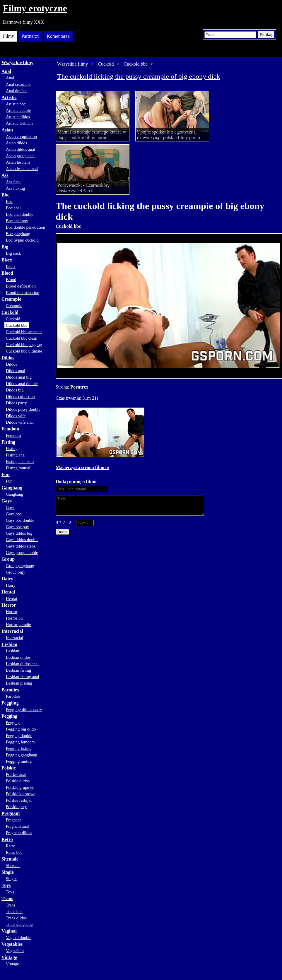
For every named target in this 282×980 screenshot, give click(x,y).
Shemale (10, 859)
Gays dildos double (22, 540)
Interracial (12, 631)
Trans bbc (14, 911)
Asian (7, 130)
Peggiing (10, 703)
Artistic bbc (16, 104)
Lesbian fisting (18, 670)
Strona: (63, 387)
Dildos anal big (19, 377)
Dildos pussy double (23, 409)
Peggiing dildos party (24, 709)
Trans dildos (16, 918)
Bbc (5, 195)
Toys (6, 885)
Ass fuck (13, 182)
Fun (6, 474)
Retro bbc (14, 852)
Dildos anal (16, 371)
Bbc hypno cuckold (22, 240)
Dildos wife (16, 416)
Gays (7, 501)
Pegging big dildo (21, 729)
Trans (7, 898)
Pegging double (19, 736)
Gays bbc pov (17, 527)
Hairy (7, 579)
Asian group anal (20, 156)
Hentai (8, 592)
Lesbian (9, 644)
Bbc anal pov (17, 221)
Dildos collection (20, 396)
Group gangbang (20, 566)
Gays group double (22, 553)
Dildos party (16, 403)
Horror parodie (18, 625)
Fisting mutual (18, 468)
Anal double (16, 91)
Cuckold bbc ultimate (24, 351)
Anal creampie (18, 84)
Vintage (9, 957)
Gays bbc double (20, 520)
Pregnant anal (17, 826)
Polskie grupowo (20, 787)
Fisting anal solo (20, 461)
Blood (7, 273)
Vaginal (9, 931)
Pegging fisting (19, 748)
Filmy (8, 36)
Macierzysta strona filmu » (82, 467)
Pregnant (11, 813)
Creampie (11, 299)
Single (8, 872)
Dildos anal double (22, 384)
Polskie (9, 768)
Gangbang (12, 488)
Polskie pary (16, 807)
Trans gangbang (19, 924)
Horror (9, 605)
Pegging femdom (20, 742)
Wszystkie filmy (17, 63)
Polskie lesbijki (19, 800)
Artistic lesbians (19, 123)
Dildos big (15, 390)
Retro (7, 839)
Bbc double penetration (25, 227)
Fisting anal (16, 455)
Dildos (8, 358)
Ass (5, 175)
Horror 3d (14, 618)
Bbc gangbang (18, 234)
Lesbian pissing (19, 683)
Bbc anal (13, 208)
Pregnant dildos (19, 833)
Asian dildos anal (20, 149)
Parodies (10, 690)
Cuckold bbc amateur (24, 332)
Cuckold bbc (17, 325)
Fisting (8, 442)
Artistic (9, 97)
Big (5, 247)
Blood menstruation (23, 293)
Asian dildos (16, 143)
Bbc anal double (20, 214)
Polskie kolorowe (20, 794)
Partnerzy (30, 36)
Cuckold (10, 312)
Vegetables (12, 944)
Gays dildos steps (21, 546)
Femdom (10, 429)
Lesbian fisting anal (23, 677)
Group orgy (16, 572)
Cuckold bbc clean (22, 338)
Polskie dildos (18, 781)
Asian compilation (21, 136)
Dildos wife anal (20, 422)
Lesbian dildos (18, 657)
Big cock (13, 253)
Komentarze (58, 36)
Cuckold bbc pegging (24, 345)
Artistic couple (18, 110)
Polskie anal (16, 774)
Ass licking (15, 188)
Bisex (7, 260)
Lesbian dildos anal (22, 664)
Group (8, 559)
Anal (6, 71)
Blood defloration (21, 286)
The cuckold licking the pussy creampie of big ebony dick (139, 76)
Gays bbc (14, 514)
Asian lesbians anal (22, 169)
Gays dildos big (19, 533)
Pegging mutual (19, 761)
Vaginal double (19, 938)
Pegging (9, 716)
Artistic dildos (18, 117)
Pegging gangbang (22, 755)
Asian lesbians (18, 162)
